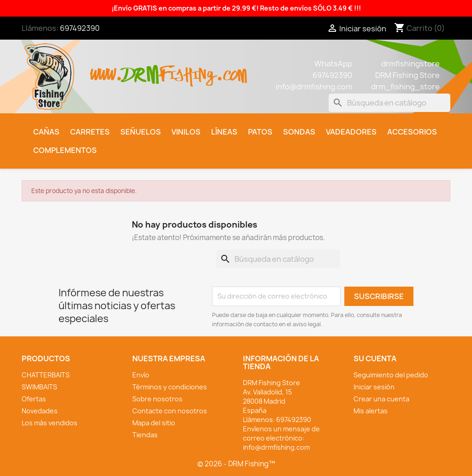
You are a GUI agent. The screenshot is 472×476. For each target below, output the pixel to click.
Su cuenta (375, 358)
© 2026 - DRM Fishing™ (236, 464)
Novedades (40, 411)
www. (106, 70)
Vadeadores (351, 132)
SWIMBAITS (39, 387)
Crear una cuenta (381, 399)
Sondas (299, 132)
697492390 (80, 28)
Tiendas (145, 435)
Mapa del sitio (154, 423)
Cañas (46, 132)
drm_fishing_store (405, 87)
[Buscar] (389, 103)
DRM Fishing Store (407, 75)
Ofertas (34, 399)
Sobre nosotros (157, 399)
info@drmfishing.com (314, 87)
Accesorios (412, 132)
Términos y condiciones (170, 387)
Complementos (65, 150)
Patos (260, 132)
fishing (188, 70)
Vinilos (186, 132)
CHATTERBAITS (46, 375)
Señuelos (141, 132)
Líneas (224, 132)
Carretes (90, 132)
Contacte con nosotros (170, 411)
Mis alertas (371, 411)
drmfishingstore (410, 64)
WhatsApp (333, 64)
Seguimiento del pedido (391, 375)
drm (141, 67)
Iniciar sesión (374, 387)
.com (232, 70)
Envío (141, 375)
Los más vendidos (50, 423)
